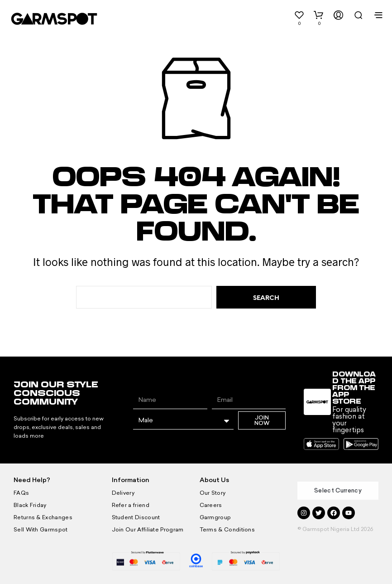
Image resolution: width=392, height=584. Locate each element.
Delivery (123, 493)
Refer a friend (130, 505)
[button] (288, 18)
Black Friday (29, 505)
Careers (210, 505)
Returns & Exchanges (42, 517)
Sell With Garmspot (39, 530)
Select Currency (338, 490)
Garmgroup (215, 517)
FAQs (21, 493)
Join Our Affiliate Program (146, 530)
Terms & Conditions (226, 530)
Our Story (212, 493)
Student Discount (135, 517)
